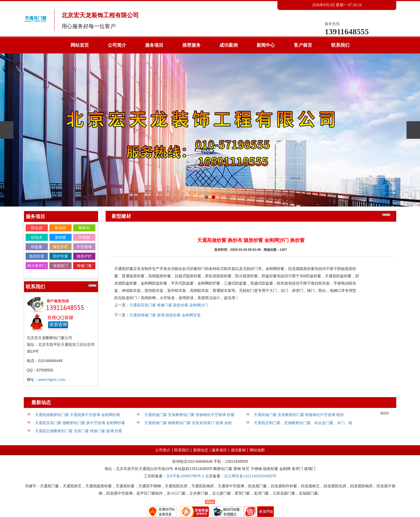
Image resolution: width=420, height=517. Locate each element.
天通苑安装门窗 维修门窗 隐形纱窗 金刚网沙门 (169, 305)
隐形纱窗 (37, 256)
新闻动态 (201, 450)
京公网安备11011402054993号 (250, 476)
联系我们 (340, 45)
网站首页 (80, 45)
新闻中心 (266, 45)
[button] (206, 197)
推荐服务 (191, 45)
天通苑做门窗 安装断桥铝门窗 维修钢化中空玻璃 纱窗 (189, 415)
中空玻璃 (84, 247)
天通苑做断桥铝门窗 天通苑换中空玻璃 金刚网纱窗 (78, 415)
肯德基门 (61, 266)
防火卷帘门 (37, 266)
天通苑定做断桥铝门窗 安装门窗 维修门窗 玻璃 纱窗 (79, 431)
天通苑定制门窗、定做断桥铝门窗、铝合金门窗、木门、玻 (303, 423)
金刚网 (37, 275)
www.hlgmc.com (52, 380)
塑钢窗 (61, 237)
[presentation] (7, 130)
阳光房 (37, 228)
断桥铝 (84, 228)
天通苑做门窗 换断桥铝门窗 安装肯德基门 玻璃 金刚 (188, 423)
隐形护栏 (84, 256)
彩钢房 (61, 228)
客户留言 (303, 45)
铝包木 (37, 237)
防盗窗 (37, 247)
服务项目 (154, 45)
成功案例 (229, 45)
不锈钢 (84, 237)
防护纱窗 (61, 256)
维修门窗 (84, 266)
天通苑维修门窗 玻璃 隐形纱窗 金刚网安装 (165, 315)
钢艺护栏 (61, 247)
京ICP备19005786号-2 (185, 476)
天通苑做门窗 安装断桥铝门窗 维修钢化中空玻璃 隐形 (299, 415)
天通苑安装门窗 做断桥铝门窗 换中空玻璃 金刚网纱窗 (80, 423)
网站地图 (257, 450)
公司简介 (117, 45)
